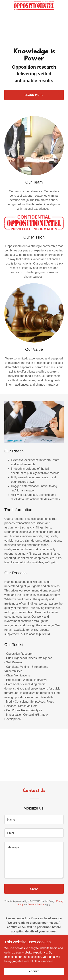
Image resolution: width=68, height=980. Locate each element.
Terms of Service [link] (36, 904)
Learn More (34, 95)
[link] (34, 3)
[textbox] (34, 820)
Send (34, 889)
